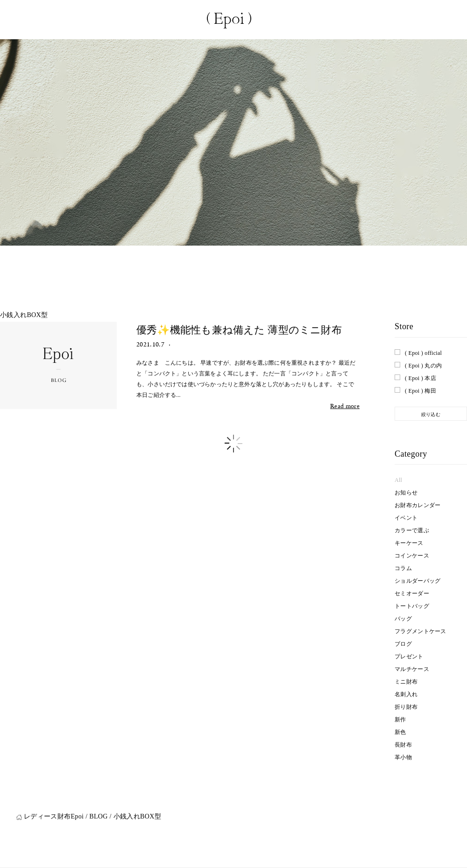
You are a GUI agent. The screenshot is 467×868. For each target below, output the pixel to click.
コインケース (412, 556)
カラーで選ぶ (412, 530)
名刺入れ (406, 694)
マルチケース (412, 669)
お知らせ (406, 493)
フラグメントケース (421, 631)
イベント (406, 518)
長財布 (403, 745)
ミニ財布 (406, 682)
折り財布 (406, 707)
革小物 (403, 757)
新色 (400, 732)
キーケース (409, 543)
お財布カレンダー (417, 505)
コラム (403, 568)
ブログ (403, 644)
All (398, 480)
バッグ (403, 619)
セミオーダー (412, 593)
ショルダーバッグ (417, 581)
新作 (400, 720)
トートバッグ (412, 606)
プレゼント (409, 656)
